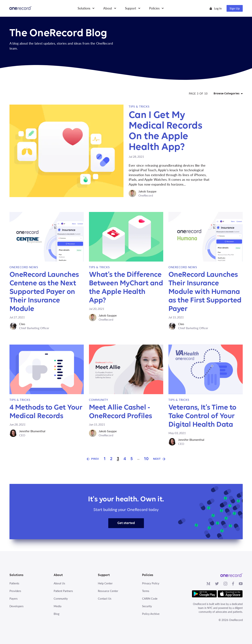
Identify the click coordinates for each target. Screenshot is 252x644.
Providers (15, 591)
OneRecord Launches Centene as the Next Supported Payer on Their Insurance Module (44, 292)
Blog (57, 614)
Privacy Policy (151, 583)
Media (57, 606)
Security (147, 606)
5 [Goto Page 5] (132, 459)
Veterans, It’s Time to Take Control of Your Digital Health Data (202, 416)
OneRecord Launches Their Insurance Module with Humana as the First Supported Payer (205, 292)
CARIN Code (150, 598)
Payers (14, 598)
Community (99, 400)
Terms (146, 591)
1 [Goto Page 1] (105, 459)
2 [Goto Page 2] (111, 459)
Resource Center (108, 591)
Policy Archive (151, 614)
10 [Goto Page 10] (146, 459)
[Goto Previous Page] (93, 459)
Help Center (105, 583)
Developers (17, 606)
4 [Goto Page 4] (125, 459)
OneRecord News (24, 267)
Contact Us (105, 598)
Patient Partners (63, 591)
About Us (59, 583)
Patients (14, 583)
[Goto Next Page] (159, 459)
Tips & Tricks (139, 106)
